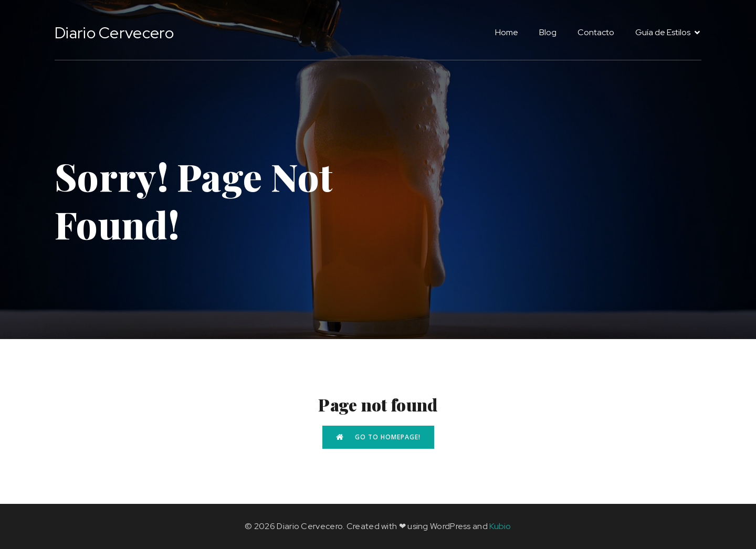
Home (507, 32)
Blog (548, 32)
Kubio (500, 526)
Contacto (596, 32)
